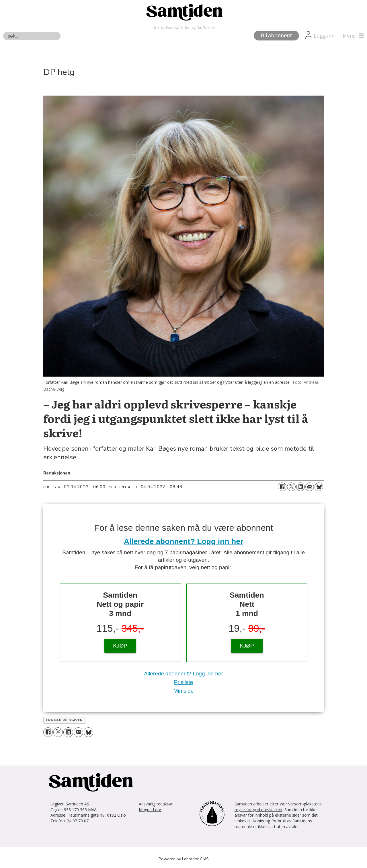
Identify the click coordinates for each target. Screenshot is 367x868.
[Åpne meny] (352, 36)
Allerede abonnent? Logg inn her (184, 541)
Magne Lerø (150, 810)
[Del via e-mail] (310, 487)
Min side (184, 691)
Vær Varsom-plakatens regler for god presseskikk (278, 807)
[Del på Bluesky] (319, 487)
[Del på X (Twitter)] (291, 487)
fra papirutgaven (64, 720)
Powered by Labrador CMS (184, 859)
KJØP (120, 646)
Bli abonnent (276, 36)
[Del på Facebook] (282, 487)
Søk (3, 32)
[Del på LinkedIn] (300, 487)
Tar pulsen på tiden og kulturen (184, 27)
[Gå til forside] (183, 12)
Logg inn (324, 36)
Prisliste (184, 682)
